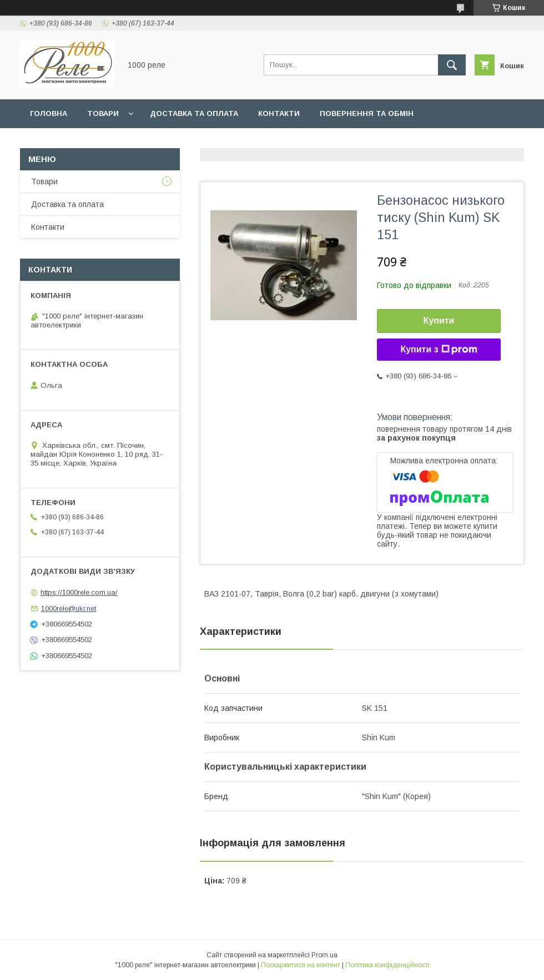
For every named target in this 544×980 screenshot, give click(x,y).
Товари (103, 113)
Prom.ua (324, 955)
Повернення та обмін (367, 113)
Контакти (279, 113)
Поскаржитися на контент (301, 965)
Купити (439, 320)
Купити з (439, 350)
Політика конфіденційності (387, 965)
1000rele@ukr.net (69, 608)
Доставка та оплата (194, 113)
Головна (49, 113)
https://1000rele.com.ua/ (79, 592)
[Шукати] (452, 65)
